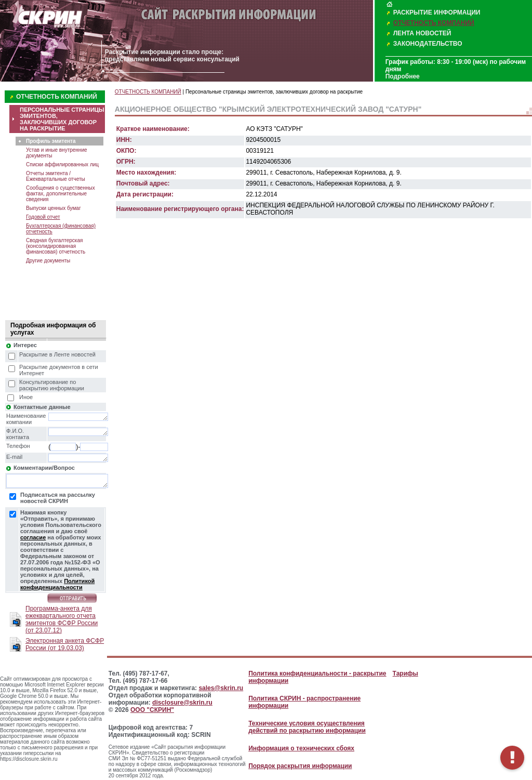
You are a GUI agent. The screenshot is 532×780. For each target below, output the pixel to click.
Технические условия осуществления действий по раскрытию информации (307, 727)
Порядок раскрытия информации (300, 766)
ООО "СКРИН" (152, 710)
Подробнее (403, 76)
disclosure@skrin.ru (182, 703)
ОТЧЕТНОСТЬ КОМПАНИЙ (434, 23)
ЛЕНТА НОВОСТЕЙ (422, 33)
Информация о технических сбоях (301, 748)
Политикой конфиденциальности (57, 584)
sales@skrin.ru (221, 688)
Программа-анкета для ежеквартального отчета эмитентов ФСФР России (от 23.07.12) (62, 619)
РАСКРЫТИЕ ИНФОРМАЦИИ (437, 12)
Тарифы (405, 673)
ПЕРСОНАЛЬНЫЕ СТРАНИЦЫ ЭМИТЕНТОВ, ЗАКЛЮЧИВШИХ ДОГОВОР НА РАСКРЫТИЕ (62, 119)
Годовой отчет (43, 217)
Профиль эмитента (51, 141)
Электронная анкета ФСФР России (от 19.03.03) (65, 644)
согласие (33, 537)
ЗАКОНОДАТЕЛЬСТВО (428, 44)
